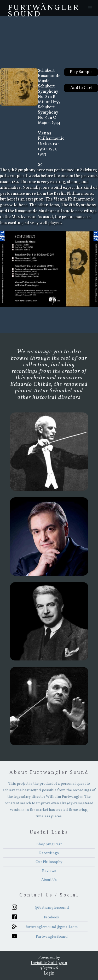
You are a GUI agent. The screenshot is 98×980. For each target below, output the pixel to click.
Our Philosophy (49, 862)
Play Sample (81, 72)
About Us (49, 880)
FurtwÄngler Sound (44, 9)
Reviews (49, 871)
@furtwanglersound (52, 908)
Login (49, 973)
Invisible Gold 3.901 (49, 963)
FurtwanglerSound (52, 937)
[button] (90, 8)
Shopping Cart (49, 844)
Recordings (49, 853)
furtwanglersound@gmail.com (52, 927)
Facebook (52, 917)
